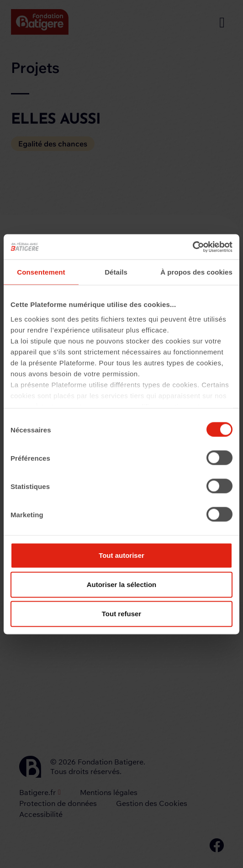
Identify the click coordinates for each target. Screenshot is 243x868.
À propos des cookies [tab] (196, 272)
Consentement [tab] (41, 272)
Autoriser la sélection (122, 585)
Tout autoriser (121, 555)
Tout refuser (121, 614)
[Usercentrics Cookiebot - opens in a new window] (193, 247)
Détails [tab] (116, 272)
